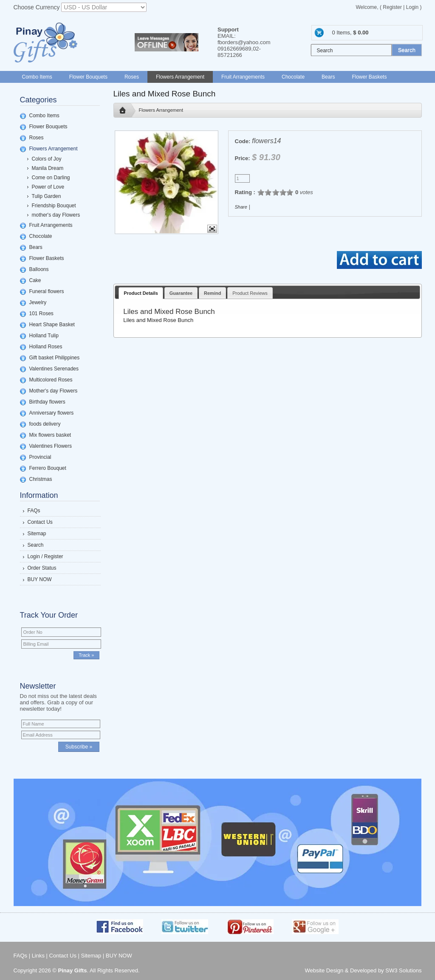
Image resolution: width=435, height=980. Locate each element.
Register (392, 7)
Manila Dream (48, 168)
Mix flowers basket (50, 435)
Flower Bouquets (88, 77)
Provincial (40, 457)
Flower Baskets (369, 77)
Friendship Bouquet (54, 206)
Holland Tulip (44, 336)
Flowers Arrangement (180, 77)
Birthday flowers (47, 402)
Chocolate (293, 77)
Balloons (39, 269)
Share (241, 207)
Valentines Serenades (54, 369)
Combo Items (37, 77)
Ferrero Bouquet (48, 468)
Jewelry (38, 302)
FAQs (34, 511)
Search (36, 545)
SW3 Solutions (403, 970)
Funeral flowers (47, 291)
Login (412, 7)
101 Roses (41, 313)
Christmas (41, 479)
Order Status (42, 568)
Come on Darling (51, 178)
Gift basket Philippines (55, 358)
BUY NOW (40, 579)
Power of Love (48, 187)
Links (38, 956)
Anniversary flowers (52, 413)
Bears (328, 77)
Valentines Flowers (51, 446)
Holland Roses (46, 347)
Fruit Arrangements (243, 77)
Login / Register (45, 556)
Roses (132, 77)
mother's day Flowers (56, 215)
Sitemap (37, 534)
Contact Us (40, 522)
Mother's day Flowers (54, 391)
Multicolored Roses (51, 380)
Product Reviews (250, 293)
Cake (35, 280)
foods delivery (45, 424)
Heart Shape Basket (52, 325)
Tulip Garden (47, 196)
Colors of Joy (47, 159)
